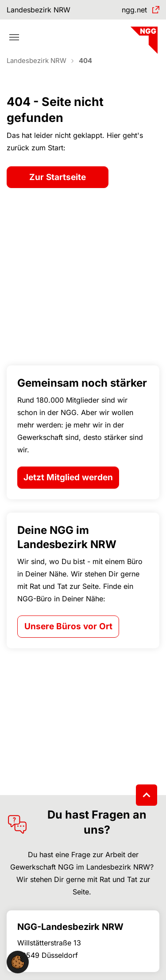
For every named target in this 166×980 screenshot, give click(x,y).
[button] (18, 961)
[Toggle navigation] (14, 37)
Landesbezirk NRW (39, 10)
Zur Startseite (58, 177)
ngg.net (134, 10)
